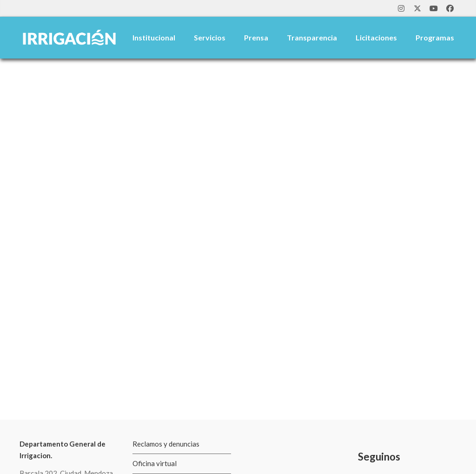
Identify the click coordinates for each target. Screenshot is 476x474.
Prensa (256, 37)
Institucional (154, 37)
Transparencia (312, 37)
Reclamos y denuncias (166, 444)
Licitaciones (376, 37)
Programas (435, 37)
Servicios (210, 37)
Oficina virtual (155, 463)
